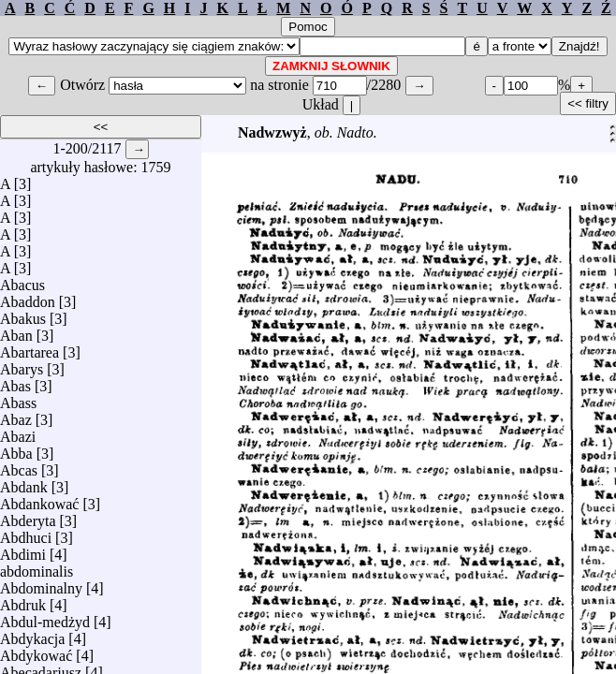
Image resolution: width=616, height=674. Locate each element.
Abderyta (28, 516)
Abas (15, 381)
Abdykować (36, 651)
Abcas (19, 466)
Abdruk (23, 601)
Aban (16, 331)
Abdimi (23, 550)
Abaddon (28, 297)
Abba (16, 449)
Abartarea (29, 348)
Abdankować (39, 499)
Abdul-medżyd (45, 617)
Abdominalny (41, 584)
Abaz (16, 415)
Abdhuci (26, 533)
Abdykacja (32, 634)
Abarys (22, 365)
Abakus (23, 314)
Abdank (24, 483)
